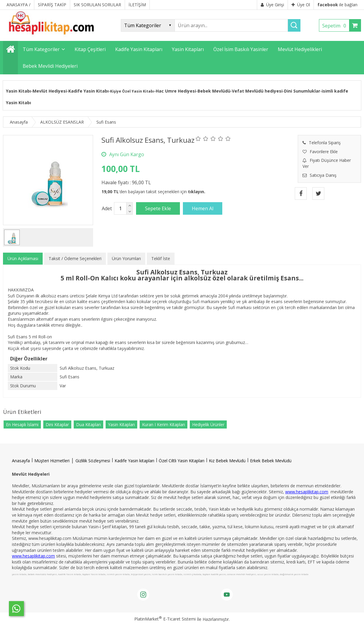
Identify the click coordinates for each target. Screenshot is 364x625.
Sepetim (336, 26)
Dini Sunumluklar (302, 91)
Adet (107, 208)
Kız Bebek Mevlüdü (227, 461)
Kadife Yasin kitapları (134, 461)
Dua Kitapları (88, 424)
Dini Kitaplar (57, 424)
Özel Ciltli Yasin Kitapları (182, 461)
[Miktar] (120, 208)
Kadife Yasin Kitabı (88, 91)
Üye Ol (301, 5)
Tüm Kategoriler (41, 49)
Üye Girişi (272, 5)
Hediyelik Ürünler (208, 424)
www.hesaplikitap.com (307, 492)
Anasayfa (21, 461)
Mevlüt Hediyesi (50, 91)
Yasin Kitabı (18, 91)
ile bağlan (337, 5)
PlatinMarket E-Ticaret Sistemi (165, 619)
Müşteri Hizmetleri (52, 461)
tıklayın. (197, 192)
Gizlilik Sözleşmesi (93, 461)
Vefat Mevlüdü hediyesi (257, 91)
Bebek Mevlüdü (214, 91)
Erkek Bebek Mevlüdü (271, 461)
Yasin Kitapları (121, 424)
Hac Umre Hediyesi (176, 91)
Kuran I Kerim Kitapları (164, 424)
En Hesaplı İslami (22, 424)
